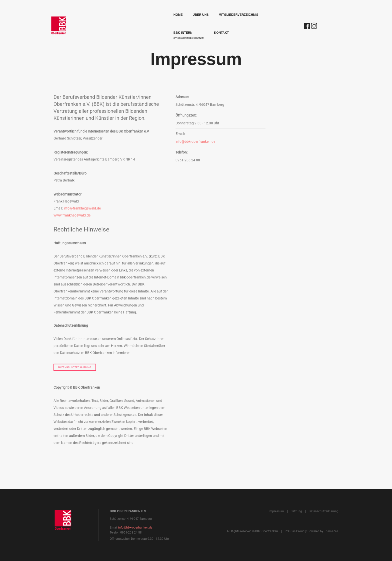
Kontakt (264, 9)
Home (125, 9)
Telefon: (181, 164)
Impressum (276, 511)
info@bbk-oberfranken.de (195, 153)
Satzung (296, 511)
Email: (180, 145)
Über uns (148, 9)
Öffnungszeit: (187, 127)
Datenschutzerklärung (75, 379)
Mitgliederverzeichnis (186, 9)
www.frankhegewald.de (72, 227)
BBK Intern (231, 11)
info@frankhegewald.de (82, 220)
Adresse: (182, 108)
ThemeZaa (331, 531)
